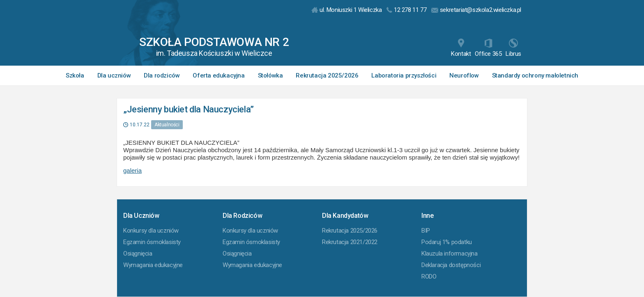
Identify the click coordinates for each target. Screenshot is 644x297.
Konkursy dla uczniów (151, 231)
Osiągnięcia (138, 254)
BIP (426, 231)
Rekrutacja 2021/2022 (350, 242)
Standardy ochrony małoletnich (535, 75)
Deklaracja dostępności (451, 265)
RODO (429, 276)
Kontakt (461, 48)
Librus (513, 48)
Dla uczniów (114, 75)
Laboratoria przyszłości (404, 75)
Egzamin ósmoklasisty (152, 242)
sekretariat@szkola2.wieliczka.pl (476, 10)
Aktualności (167, 125)
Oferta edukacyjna (218, 75)
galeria (132, 170)
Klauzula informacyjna (450, 254)
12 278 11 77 (406, 10)
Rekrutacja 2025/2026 (327, 75)
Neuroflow (464, 75)
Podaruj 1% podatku (447, 242)
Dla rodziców (162, 75)
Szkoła (75, 75)
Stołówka (270, 75)
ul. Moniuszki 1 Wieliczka (347, 10)
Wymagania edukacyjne (153, 265)
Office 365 (488, 48)
